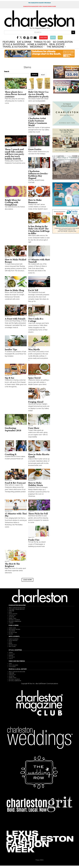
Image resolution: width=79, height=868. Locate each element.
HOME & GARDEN (37, 44)
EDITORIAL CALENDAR (14, 620)
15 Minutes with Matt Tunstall (39, 261)
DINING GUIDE (12, 628)
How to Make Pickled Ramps (16, 261)
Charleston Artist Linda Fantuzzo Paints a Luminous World (38, 122)
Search (7, 72)
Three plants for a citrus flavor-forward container (15, 94)
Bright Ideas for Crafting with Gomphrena (13, 202)
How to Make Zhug (14, 290)
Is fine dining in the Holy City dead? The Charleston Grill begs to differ (39, 230)
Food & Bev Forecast (15, 483)
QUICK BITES (12, 631)
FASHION (11, 656)
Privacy (37, 860)
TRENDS (11, 653)
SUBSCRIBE (43, 37)
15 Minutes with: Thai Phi (16, 515)
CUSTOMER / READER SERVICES (17, 609)
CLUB (60, 37)
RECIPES (11, 634)
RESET (43, 75)
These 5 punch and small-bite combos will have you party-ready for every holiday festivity (15, 154)
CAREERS (11, 623)
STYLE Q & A (12, 654)
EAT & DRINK (24, 42)
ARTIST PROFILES (13, 640)
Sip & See (10, 378)
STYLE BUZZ (12, 657)
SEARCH (34, 75)
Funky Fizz (34, 540)
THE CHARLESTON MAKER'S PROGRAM (40, 3)
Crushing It (11, 454)
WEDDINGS (37, 47)
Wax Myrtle (34, 349)
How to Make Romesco (35, 201)
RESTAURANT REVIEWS (14, 629)
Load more (27, 580)
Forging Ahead (36, 402)
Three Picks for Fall (38, 514)
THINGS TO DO (42, 42)
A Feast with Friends (15, 319)
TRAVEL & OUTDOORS (15, 47)
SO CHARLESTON (63, 42)
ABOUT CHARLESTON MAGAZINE (17, 608)
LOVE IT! (11, 659)
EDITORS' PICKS (13, 645)
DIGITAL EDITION (13, 614)
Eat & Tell (33, 290)
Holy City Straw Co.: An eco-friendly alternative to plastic (38, 94)
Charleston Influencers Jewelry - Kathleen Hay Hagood (39, 175)
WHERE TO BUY (13, 618)
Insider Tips (11, 349)
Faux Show (34, 428)
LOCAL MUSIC (12, 667)
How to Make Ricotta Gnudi (39, 455)
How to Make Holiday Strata (36, 484)
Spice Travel (34, 378)
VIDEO (10, 664)
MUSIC (10, 642)
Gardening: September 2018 (13, 429)
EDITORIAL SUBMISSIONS (15, 621)
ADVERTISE (11, 617)
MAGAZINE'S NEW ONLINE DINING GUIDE (39, 6)
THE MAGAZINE (56, 47)
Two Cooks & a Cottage (36, 320)
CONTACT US (12, 615)
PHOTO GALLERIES (13, 665)
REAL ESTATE (57, 44)
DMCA (42, 860)
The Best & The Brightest (12, 565)
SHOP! (53, 37)
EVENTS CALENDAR (14, 639)
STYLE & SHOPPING (14, 44)
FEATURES (9, 42)
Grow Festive (35, 149)
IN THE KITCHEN (13, 633)
